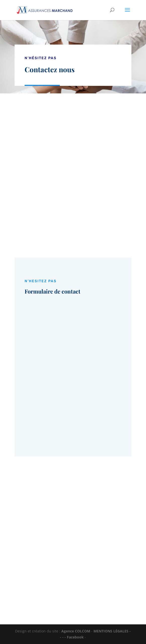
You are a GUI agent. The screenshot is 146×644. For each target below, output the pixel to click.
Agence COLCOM (76, 631)
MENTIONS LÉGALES (111, 631)
